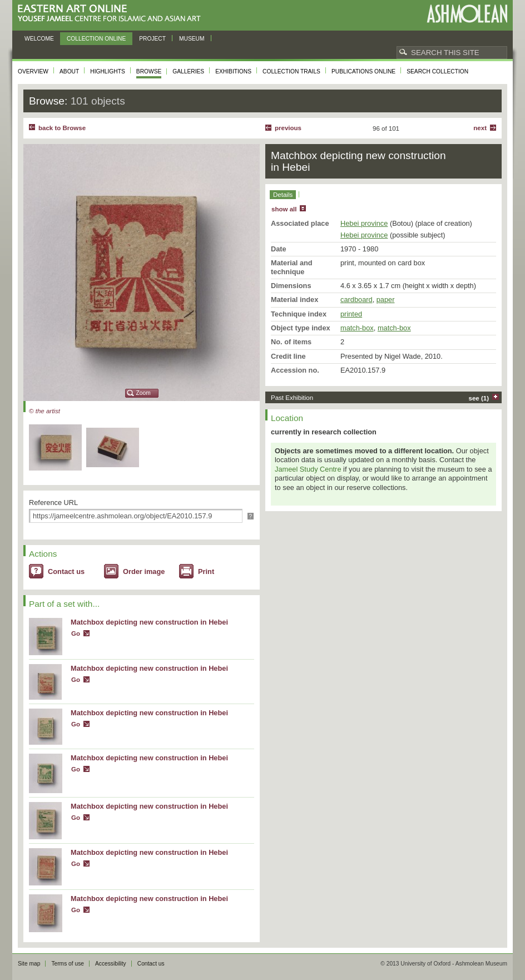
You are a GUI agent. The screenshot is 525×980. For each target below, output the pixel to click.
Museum (192, 39)
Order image (144, 571)
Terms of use (68, 964)
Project (152, 39)
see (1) (479, 398)
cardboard (356, 300)
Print (206, 571)
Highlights (108, 71)
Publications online (363, 71)
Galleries (188, 71)
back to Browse (62, 128)
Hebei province (364, 223)
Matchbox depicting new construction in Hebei (149, 622)
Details (283, 195)
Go (76, 633)
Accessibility (111, 964)
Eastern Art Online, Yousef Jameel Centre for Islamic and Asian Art (112, 14)
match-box (357, 328)
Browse (149, 71)
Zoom (143, 393)
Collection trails (291, 71)
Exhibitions (233, 71)
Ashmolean (467, 14)
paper (386, 300)
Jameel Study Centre (308, 469)
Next (480, 128)
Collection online (96, 39)
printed (351, 314)
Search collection (437, 71)
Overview (33, 71)
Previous (288, 128)
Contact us (66, 571)
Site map (29, 964)
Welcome (39, 39)
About (69, 71)
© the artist (44, 411)
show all (284, 209)
